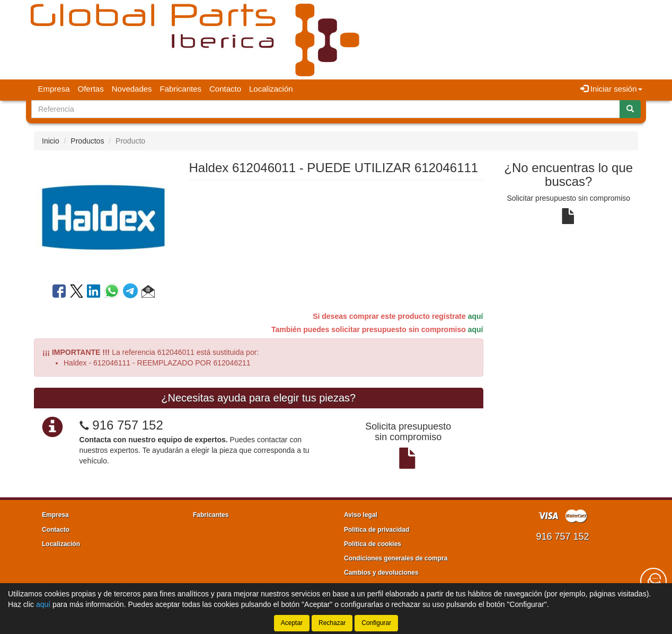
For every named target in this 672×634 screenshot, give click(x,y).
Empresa (54, 89)
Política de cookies (373, 544)
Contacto (225, 89)
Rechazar (332, 623)
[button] (148, 293)
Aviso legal (361, 515)
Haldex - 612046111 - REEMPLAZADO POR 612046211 (157, 363)
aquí (476, 316)
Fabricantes (181, 89)
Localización (271, 89)
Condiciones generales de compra (396, 558)
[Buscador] (326, 109)
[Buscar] (630, 109)
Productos (87, 141)
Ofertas (91, 89)
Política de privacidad (377, 530)
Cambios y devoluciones (381, 573)
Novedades (132, 89)
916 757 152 (127, 425)
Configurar (376, 623)
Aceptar (292, 623)
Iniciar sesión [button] (611, 89)
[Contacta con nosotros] (653, 581)
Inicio (51, 141)
